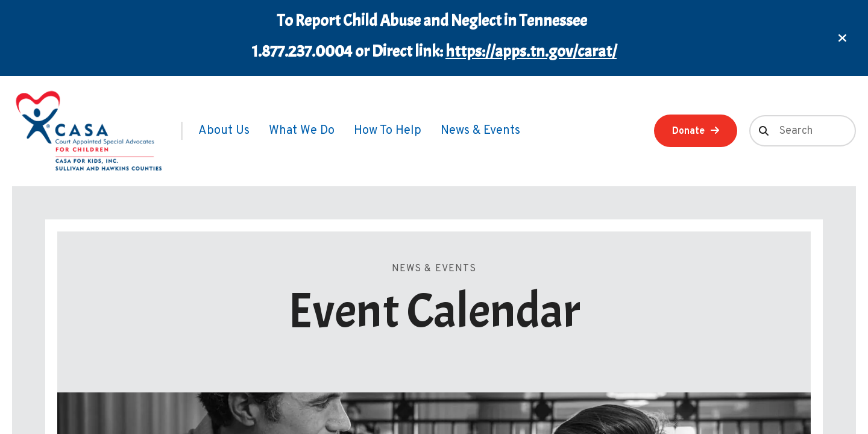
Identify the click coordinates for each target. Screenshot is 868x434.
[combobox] (803, 131)
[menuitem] (224, 131)
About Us (224, 131)
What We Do (302, 131)
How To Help (388, 131)
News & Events (480, 131)
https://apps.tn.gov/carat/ (531, 51)
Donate (688, 131)
